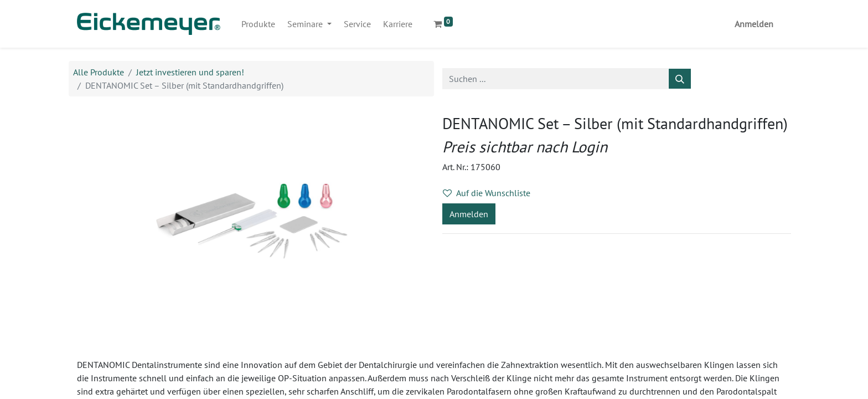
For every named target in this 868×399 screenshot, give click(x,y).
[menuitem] (258, 24)
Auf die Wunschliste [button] (487, 193)
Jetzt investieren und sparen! (190, 72)
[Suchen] (680, 79)
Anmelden (754, 24)
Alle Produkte (99, 72)
